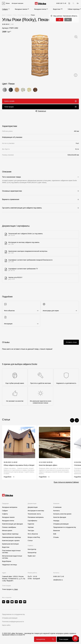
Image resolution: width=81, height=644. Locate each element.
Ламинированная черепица (11, 537)
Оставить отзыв (71, 342)
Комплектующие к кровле (11, 541)
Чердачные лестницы (9, 565)
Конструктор (32, 549)
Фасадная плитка (40, 9)
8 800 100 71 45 (59, 576)
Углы (15, 15)
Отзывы (56, 537)
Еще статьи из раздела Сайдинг (66, 482)
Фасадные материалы (10, 507)
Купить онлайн (40, 101)
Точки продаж (40, 107)
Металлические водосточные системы (12, 557)
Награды (56, 521)
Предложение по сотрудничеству (13, 614)
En (78, 3)
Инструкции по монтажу (36, 511)
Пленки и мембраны (9, 527)
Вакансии (57, 531)
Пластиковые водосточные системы (11, 552)
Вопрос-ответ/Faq (34, 537)
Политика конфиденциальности (13, 622)
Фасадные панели (21, 9)
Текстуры (31, 531)
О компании (57, 507)
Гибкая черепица (74, 9)
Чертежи (31, 527)
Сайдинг (5, 9)
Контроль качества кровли (62, 514)
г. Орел (15, 589)
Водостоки (57, 9)
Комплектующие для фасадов (12, 524)
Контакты (56, 511)
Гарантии (31, 524)
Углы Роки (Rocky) (24, 15)
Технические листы (34, 514)
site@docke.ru (58, 580)
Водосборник (7, 561)
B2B (55, 534)
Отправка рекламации (61, 524)
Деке (4, 15)
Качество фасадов (60, 517)
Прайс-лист (32, 556)
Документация (33, 507)
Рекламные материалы (36, 517)
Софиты (5, 514)
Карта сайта (6, 625)
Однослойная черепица (10, 534)
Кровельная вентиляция (10, 544)
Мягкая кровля (7, 531)
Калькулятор (45, 639)
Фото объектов (33, 534)
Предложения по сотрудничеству (65, 527)
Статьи (30, 541)
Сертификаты (32, 521)
